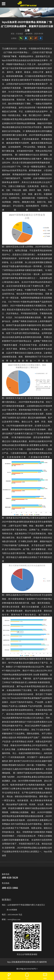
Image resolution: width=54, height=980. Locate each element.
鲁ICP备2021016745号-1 (27, 969)
